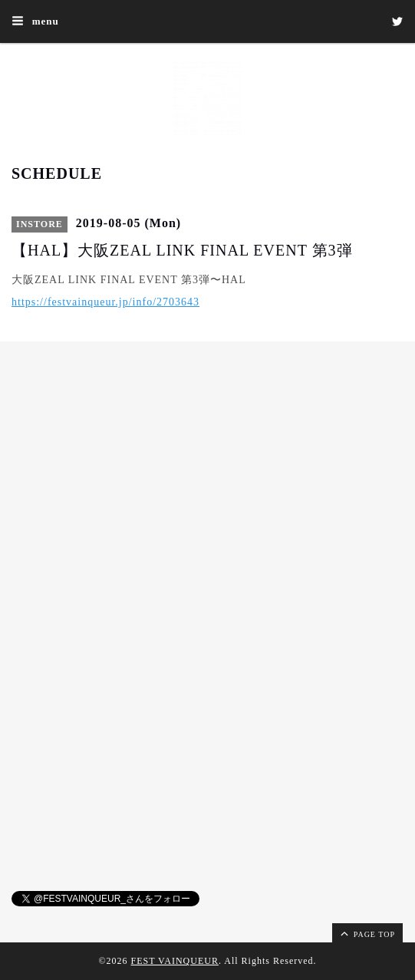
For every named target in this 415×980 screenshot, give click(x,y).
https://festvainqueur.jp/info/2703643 (105, 302)
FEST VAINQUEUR (175, 961)
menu (35, 21)
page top (367, 933)
